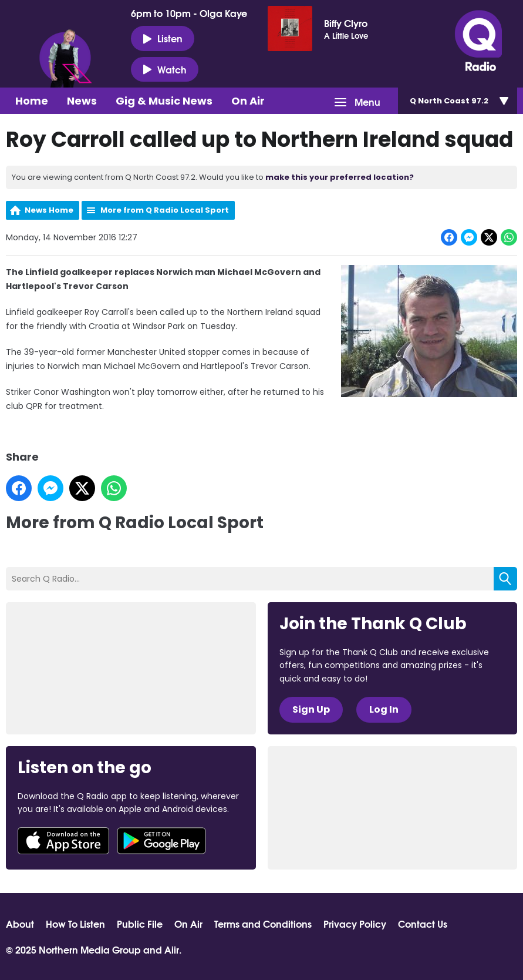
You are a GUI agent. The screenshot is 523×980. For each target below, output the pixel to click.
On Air (248, 101)
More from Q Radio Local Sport (165, 210)
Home (32, 101)
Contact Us (423, 924)
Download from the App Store (63, 841)
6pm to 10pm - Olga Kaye (189, 13)
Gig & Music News (164, 101)
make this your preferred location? (340, 177)
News (82, 101)
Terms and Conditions (263, 924)
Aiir (172, 949)
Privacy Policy (355, 924)
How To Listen (75, 924)
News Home (49, 210)
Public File (140, 924)
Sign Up (311, 709)
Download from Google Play (161, 841)
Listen (163, 38)
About (20, 924)
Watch (165, 69)
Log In (384, 709)
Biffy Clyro (346, 23)
